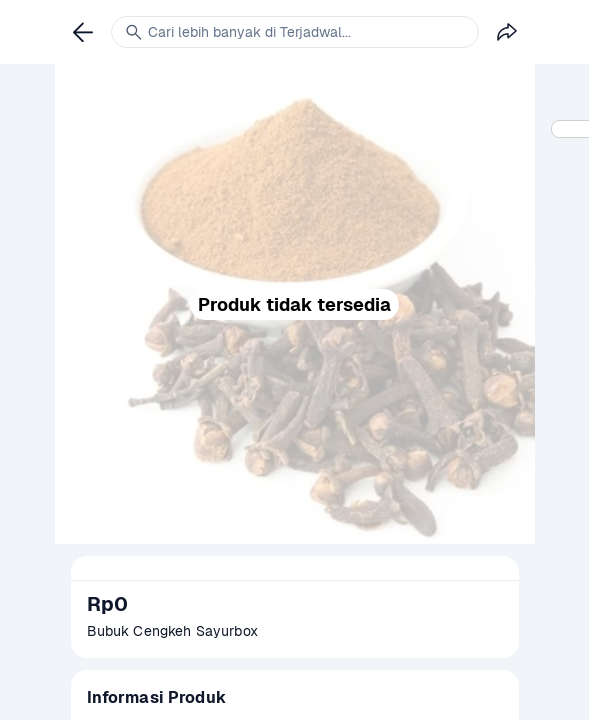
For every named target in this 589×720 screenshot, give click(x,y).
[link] (83, 32)
